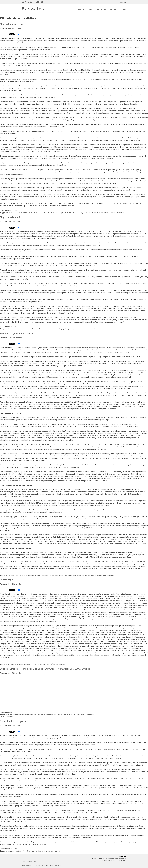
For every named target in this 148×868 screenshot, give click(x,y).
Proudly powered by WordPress (31, 865)
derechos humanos (26, 714)
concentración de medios (26, 213)
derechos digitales (60, 213)
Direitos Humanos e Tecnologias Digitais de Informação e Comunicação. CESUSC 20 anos (45, 669)
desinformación (72, 213)
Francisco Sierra (39, 714)
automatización (11, 213)
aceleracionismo (12, 329)
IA (31, 664)
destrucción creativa (49, 329)
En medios (114, 9)
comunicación (23, 329)
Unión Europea (109, 575)
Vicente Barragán (87, 714)
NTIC (70, 714)
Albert (20, 28)
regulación (86, 575)
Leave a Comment (6, 717)
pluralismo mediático (101, 213)
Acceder (123, 2)
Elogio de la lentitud (10, 217)
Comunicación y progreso (13, 721)
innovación (37, 664)
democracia (10, 575)
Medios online (12, 210)
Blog (90, 9)
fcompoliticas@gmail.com (29, 862)
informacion (48, 851)
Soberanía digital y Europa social (16, 333)
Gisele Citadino (51, 714)
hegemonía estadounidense (38, 575)
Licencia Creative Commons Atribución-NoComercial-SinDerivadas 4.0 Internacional (114, 860)
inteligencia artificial (86, 213)
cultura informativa (23, 851)
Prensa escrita (12, 573)
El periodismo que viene (12, 24)
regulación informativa (117, 213)
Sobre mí (81, 9)
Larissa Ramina (62, 714)
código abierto (11, 664)
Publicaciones (101, 9)
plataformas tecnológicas (72, 575)
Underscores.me (56, 865)
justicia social (89, 329)
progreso (57, 851)
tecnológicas (60, 664)
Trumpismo (98, 329)
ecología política (63, 329)
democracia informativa (44, 213)
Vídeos (124, 9)
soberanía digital (96, 575)
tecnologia (77, 714)
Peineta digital (7, 580)
